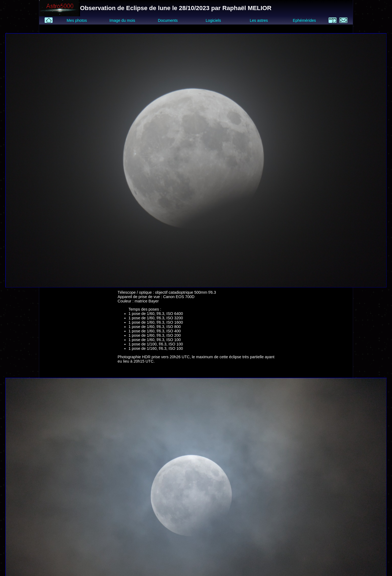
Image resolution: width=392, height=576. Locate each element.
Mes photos (77, 20)
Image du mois (122, 20)
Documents (168, 20)
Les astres (259, 20)
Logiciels (213, 20)
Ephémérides (304, 20)
